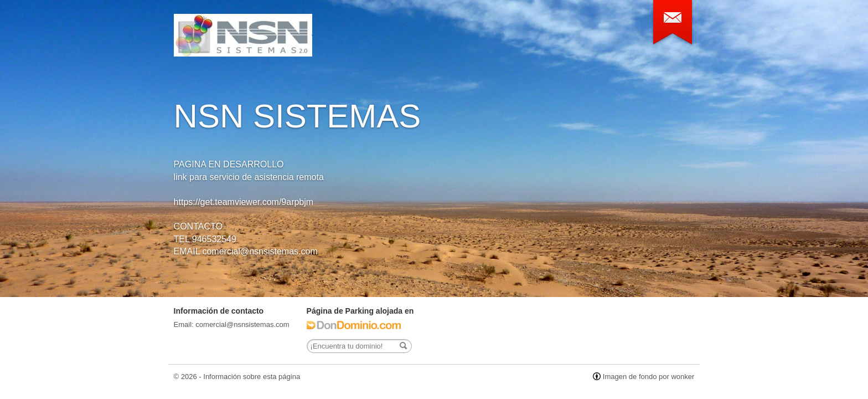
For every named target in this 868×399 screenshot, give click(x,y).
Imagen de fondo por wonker (649, 377)
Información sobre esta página (252, 377)
